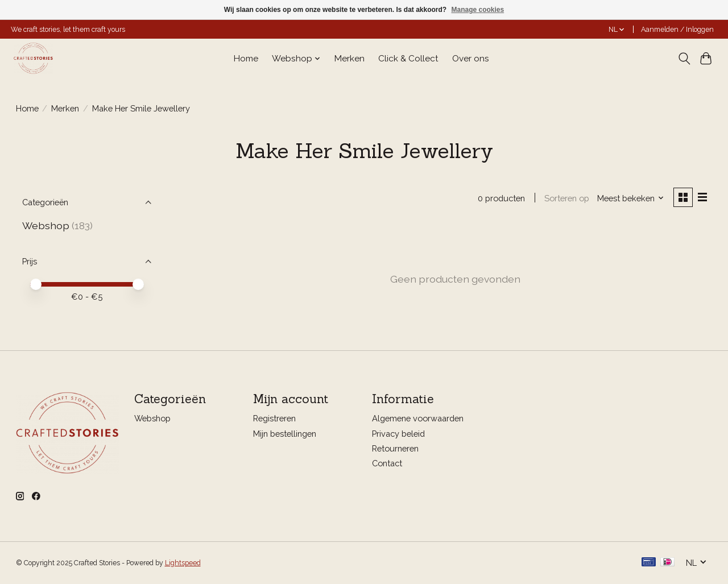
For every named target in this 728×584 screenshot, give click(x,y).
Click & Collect (408, 59)
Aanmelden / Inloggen (677, 30)
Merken (349, 59)
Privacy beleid (398, 434)
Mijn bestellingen (285, 434)
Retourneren (395, 448)
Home (246, 59)
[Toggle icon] (684, 59)
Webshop (46, 225)
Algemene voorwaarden (418, 419)
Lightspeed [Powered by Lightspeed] (183, 563)
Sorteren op (567, 198)
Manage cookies (477, 10)
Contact (387, 463)
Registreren (274, 419)
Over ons (471, 59)
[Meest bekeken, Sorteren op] (630, 198)
